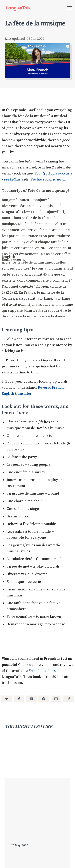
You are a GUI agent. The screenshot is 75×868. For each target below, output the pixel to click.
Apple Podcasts (60, 173)
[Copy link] (68, 699)
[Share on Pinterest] (44, 699)
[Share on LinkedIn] (31, 699)
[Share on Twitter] (7, 699)
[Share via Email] (56, 699)
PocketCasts (13, 179)
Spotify (40, 173)
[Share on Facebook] (19, 699)
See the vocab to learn (48, 179)
